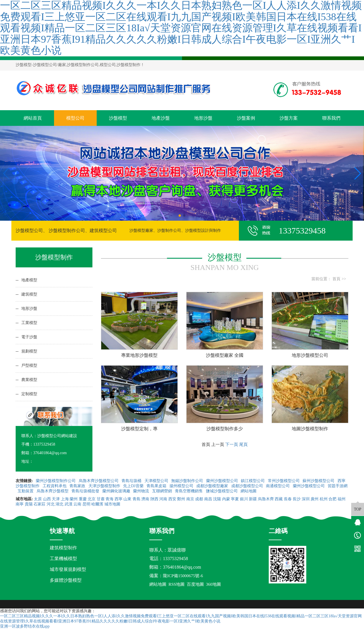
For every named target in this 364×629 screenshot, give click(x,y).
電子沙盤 (29, 337)
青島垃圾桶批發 (86, 491)
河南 (163, 499)
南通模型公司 (278, 486)
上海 (65, 499)
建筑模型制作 (63, 548)
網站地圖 (249, 491)
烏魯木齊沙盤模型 (53, 491)
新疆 (253, 499)
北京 (92, 499)
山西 (47, 499)
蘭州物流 (142, 491)
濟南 (145, 499)
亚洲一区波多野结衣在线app (25, 626)
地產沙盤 (161, 118)
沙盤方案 (289, 118)
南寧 (20, 504)
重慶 (83, 499)
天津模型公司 (157, 481)
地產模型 (29, 280)
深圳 (306, 499)
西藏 (279, 499)
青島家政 (78, 486)
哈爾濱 (97, 504)
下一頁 (232, 444)
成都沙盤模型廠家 (213, 486)
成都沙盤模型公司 (248, 486)
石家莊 (40, 504)
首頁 (336, 279)
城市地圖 (112, 504)
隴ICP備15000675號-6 (183, 576)
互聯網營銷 (163, 491)
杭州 (324, 499)
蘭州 (74, 499)
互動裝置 (26, 491)
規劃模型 (29, 351)
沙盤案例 (246, 118)
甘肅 (101, 499)
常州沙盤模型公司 (284, 481)
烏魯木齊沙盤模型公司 (99, 481)
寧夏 (235, 499)
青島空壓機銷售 (189, 491)
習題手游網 (338, 486)
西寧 (119, 499)
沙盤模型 (24, 65)
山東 (127, 499)
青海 (109, 499)
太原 (38, 499)
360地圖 (213, 584)
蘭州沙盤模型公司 (223, 481)
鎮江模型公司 (253, 481)
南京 (190, 499)
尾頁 (243, 444)
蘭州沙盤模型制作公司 (56, 481)
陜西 (154, 499)
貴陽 (29, 504)
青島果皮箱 (157, 486)
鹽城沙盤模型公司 (222, 491)
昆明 (86, 504)
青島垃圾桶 (132, 481)
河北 (51, 504)
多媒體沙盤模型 (66, 580)
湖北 (59, 504)
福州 (342, 499)
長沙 (297, 499)
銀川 (244, 499)
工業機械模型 (63, 559)
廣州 (315, 499)
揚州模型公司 (182, 486)
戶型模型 (29, 365)
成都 (199, 499)
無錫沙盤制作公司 (188, 481)
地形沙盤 (203, 118)
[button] (180, 216)
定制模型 (29, 394)
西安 (172, 499)
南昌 (208, 499)
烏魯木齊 (266, 499)
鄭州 (181, 499)
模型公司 (75, 118)
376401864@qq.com (182, 567)
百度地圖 (195, 584)
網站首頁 (33, 118)
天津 (56, 499)
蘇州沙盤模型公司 (319, 481)
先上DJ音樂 (134, 486)
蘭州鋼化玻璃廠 (117, 491)
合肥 (332, 499)
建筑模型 (29, 294)
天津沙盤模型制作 (105, 486)
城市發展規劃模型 (68, 569)
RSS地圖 (177, 584)
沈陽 (217, 499)
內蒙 (226, 499)
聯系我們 (331, 118)
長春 (288, 499)
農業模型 (29, 380)
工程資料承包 (55, 486)
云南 (77, 504)
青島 (136, 499)
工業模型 (29, 323)
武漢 (69, 504)
